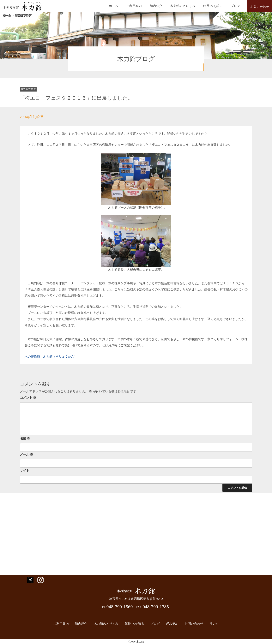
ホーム (131, 6)
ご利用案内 (148, 6)
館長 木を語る (218, 6)
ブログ (237, 6)
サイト (25, 471)
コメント (28, 398)
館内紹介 (167, 6)
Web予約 (170, 624)
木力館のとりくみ (191, 6)
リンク (209, 624)
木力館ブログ (23, 15)
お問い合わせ (260, 7)
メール (27, 454)
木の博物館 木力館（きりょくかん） (51, 357)
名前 (25, 438)
